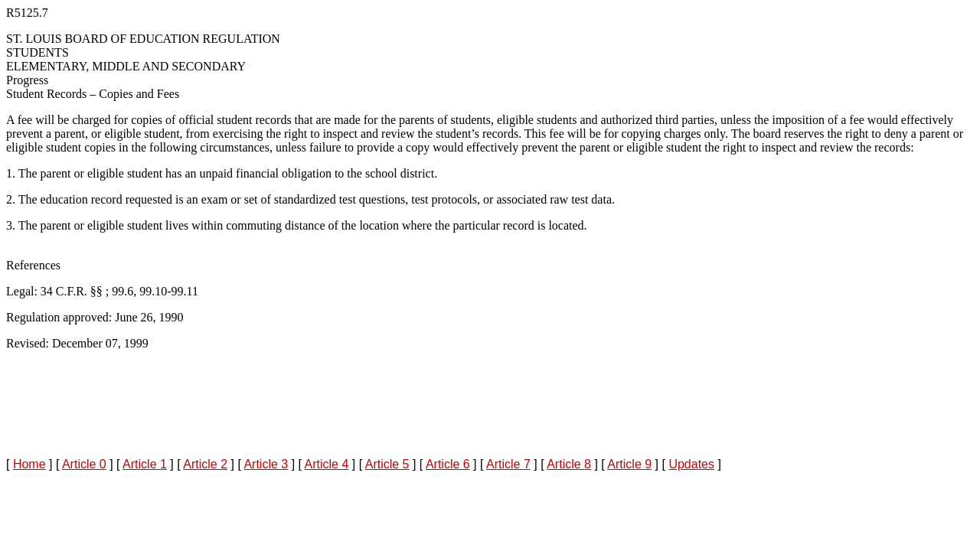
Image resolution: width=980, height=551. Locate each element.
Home (29, 464)
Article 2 (205, 464)
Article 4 (327, 464)
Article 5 (387, 464)
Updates (691, 464)
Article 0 (84, 464)
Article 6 (448, 464)
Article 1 (145, 464)
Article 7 (508, 464)
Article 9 (629, 464)
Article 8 (569, 464)
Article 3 (266, 464)
